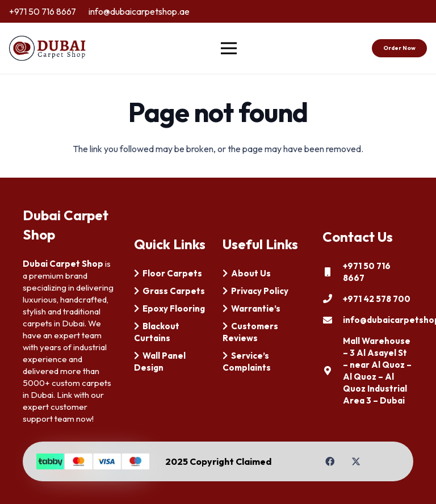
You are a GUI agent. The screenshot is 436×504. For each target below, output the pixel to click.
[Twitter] (356, 461)
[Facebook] (330, 461)
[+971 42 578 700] (333, 299)
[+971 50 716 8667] (333, 272)
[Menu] (229, 48)
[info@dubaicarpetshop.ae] (333, 320)
